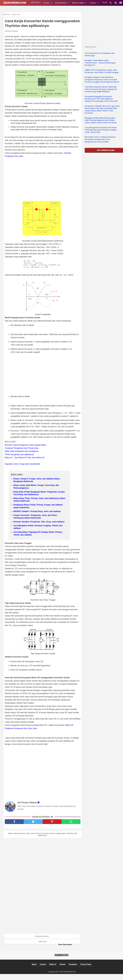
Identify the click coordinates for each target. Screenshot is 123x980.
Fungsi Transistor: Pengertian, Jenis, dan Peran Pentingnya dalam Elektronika (35, 523)
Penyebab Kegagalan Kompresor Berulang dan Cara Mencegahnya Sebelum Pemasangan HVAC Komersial (101, 99)
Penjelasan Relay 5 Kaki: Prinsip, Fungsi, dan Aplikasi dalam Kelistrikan (38, 512)
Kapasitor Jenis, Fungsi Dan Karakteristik (22, 470)
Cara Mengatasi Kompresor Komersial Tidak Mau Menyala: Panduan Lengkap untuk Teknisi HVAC (101, 130)
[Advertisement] (44, 185)
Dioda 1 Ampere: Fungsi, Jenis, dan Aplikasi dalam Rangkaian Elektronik (37, 486)
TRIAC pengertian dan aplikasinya (19, 460)
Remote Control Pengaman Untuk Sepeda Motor (26, 451)
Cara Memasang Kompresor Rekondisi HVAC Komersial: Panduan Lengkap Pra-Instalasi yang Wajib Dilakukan (101, 89)
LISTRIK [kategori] (47, 3)
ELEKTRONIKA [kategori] (62, 3)
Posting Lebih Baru (42, 942)
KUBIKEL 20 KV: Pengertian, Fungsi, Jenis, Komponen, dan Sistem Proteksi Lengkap (102, 71)
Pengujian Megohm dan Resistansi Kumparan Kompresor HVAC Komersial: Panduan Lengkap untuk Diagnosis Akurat (102, 80)
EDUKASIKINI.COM (15, 3)
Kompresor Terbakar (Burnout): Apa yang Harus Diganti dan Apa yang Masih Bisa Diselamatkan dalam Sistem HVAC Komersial (102, 110)
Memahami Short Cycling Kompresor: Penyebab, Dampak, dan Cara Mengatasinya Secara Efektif (100, 139)
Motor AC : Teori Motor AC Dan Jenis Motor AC (25, 464)
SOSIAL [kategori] (94, 3)
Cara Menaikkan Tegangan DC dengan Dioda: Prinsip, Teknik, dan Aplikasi (38, 539)
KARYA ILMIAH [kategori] (79, 3)
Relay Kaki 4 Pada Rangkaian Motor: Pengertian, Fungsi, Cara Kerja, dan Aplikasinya (39, 499)
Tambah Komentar (11, 37)
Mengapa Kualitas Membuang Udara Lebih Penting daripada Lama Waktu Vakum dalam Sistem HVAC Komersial (101, 120)
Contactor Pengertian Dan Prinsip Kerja (22, 454)
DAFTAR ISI (35, 3)
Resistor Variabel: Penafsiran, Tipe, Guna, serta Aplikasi (39, 528)
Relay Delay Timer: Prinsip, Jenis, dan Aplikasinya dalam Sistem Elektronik (39, 506)
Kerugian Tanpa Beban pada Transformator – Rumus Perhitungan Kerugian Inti (100, 63)
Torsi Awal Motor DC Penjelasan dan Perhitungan (100, 54)
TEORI (103, 3)
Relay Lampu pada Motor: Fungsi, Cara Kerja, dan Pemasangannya (36, 493)
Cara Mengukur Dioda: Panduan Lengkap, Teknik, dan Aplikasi (38, 533)
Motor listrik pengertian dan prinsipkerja (22, 457)
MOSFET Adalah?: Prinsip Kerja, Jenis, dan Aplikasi (37, 517)
